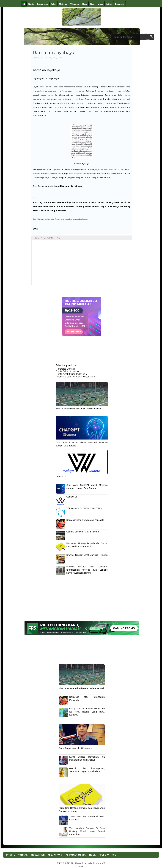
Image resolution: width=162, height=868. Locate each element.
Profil (11, 855)
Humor (100, 4)
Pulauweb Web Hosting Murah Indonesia (68, 203)
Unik (60, 57)
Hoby (85, 4)
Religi (54, 4)
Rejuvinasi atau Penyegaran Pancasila (85, 520)
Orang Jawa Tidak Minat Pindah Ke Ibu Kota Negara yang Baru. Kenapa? (87, 712)
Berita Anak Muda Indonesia (71, 374)
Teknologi (75, 4)
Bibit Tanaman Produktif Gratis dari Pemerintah (79, 409)
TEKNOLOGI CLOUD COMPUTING (84, 508)
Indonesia (120, 4)
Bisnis (31, 4)
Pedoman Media (76, 855)
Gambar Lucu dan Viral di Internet (83, 532)
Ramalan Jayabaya (47, 70)
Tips (92, 4)
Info (54, 57)
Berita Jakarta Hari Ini (67, 371)
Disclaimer (38, 855)
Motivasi (63, 4)
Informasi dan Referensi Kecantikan (75, 377)
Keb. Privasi (55, 855)
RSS (114, 855)
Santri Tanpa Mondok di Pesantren (76, 748)
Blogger (78, 863)
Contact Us (61, 477)
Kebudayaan (42, 4)
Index (92, 855)
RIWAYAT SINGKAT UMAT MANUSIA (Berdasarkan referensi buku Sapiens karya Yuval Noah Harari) (87, 570)
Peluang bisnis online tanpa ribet (93, 207)
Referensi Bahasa (65, 369)
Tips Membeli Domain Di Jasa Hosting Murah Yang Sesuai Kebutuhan (87, 831)
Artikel (109, 4)
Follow (104, 855)
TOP (81, 866)
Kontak (23, 855)
